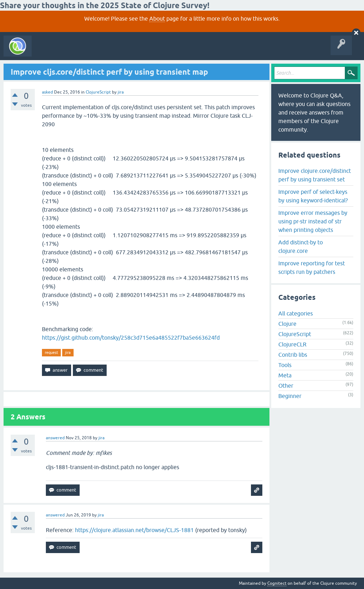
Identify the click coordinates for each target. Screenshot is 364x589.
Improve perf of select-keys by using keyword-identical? (313, 196)
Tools (285, 365)
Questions (76, 51)
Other (286, 386)
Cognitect (277, 583)
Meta (285, 375)
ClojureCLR (292, 344)
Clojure (287, 324)
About (157, 18)
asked (47, 92)
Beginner (290, 396)
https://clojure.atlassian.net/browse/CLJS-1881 (134, 530)
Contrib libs (293, 355)
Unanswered (106, 51)
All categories (296, 313)
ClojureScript (98, 92)
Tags (133, 51)
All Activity (48, 51)
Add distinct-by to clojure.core (301, 246)
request (51, 352)
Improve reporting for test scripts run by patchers (312, 267)
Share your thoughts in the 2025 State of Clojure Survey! (105, 5)
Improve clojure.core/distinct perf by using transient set (315, 175)
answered (55, 438)
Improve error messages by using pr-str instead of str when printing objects (313, 221)
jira (68, 352)
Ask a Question (163, 51)
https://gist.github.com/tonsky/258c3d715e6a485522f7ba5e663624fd (131, 338)
